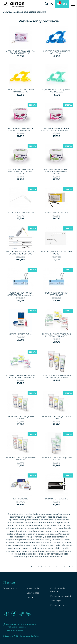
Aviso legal (56, 601)
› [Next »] (73, 566)
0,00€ (62, 5)
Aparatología (33, 588)
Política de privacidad (61, 596)
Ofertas (30, 597)
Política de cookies (59, 605)
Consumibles (15, 12)
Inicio (5, 12)
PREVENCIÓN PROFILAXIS (34, 12)
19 (69, 566)
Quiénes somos (10, 588)
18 (64, 566)
